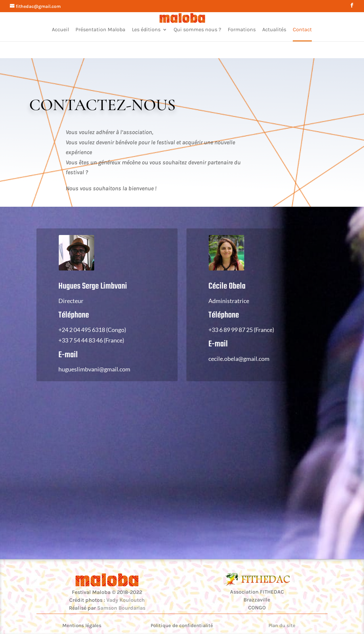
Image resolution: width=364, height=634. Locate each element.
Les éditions (146, 30)
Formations (242, 30)
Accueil (60, 30)
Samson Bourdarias (121, 608)
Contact (302, 30)
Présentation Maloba (100, 30)
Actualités (274, 30)
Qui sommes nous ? (197, 30)
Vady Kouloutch (126, 600)
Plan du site (282, 625)
